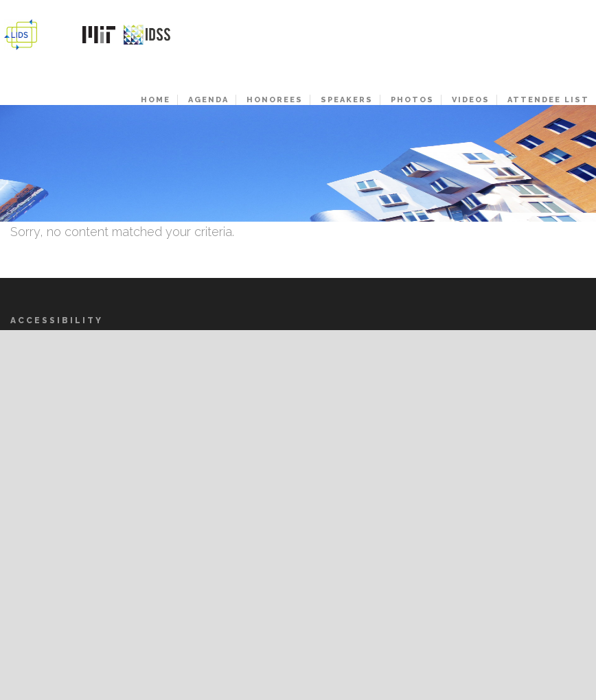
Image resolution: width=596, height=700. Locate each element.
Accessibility (57, 320)
